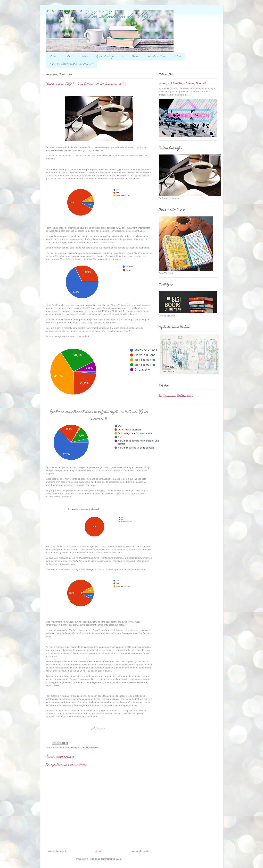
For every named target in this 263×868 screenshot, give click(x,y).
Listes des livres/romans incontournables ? (71, 64)
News (135, 57)
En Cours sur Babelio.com (176, 396)
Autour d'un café (61, 747)
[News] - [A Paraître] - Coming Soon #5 (182, 83)
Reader (53, 57)
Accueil (99, 851)
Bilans (69, 57)
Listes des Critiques (156, 57)
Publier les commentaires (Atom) (106, 859)
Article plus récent (57, 851)
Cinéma (84, 57)
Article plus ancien (141, 851)
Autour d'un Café (105, 57)
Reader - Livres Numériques (84, 747)
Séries (178, 57)
